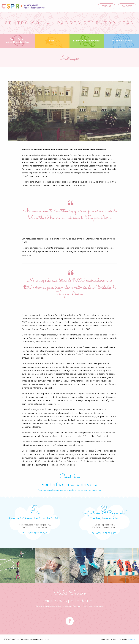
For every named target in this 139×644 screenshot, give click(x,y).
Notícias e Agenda (122, 41)
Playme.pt (131, 639)
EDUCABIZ (107, 6)
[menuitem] (17, 41)
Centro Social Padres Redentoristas (17, 41)
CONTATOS (127, 6)
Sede (52, 41)
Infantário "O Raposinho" (86, 41)
